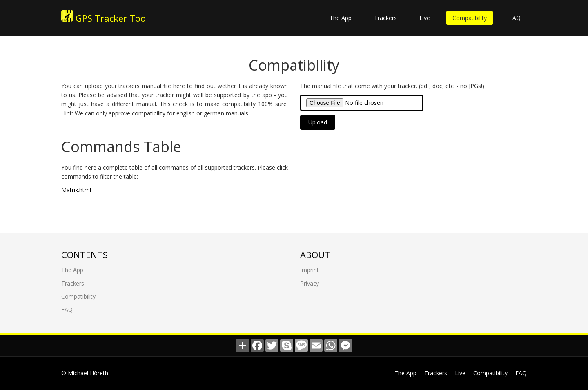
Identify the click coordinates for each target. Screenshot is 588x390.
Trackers (385, 18)
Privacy (310, 283)
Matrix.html (76, 189)
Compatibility (470, 18)
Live (425, 18)
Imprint (310, 270)
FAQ (515, 18)
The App (341, 18)
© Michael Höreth (85, 373)
